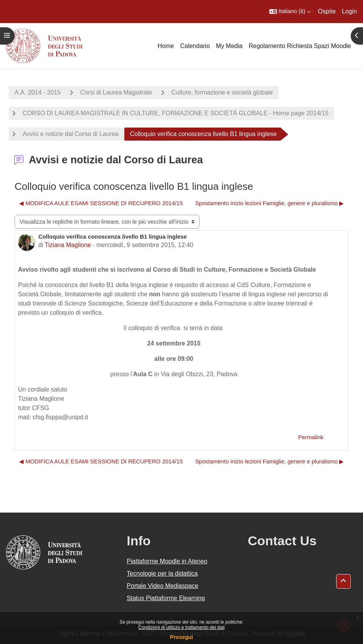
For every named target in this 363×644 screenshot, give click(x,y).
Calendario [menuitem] (195, 46)
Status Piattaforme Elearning (166, 598)
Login (349, 11)
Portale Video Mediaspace (163, 586)
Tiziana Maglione (68, 245)
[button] (290, 12)
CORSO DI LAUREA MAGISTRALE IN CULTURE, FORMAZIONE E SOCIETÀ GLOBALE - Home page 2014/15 (176, 113)
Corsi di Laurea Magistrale (116, 92)
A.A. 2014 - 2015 (38, 92)
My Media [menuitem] (229, 46)
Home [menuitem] (166, 46)
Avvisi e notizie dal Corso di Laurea (71, 134)
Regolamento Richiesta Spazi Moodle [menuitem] (300, 46)
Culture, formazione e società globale (222, 92)
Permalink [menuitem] (311, 437)
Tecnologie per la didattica (162, 573)
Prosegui (181, 637)
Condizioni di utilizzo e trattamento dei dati (182, 627)
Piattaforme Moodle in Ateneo (167, 561)
